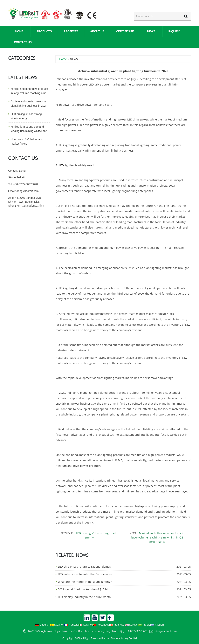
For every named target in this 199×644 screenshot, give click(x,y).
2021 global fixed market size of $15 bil (83, 589)
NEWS (151, 31)
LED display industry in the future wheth (84, 597)
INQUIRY (174, 31)
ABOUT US (97, 31)
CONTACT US (23, 42)
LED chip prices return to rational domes (84, 567)
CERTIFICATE (125, 31)
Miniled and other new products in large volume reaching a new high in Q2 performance (158, 537)
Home (19, 31)
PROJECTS (71, 31)
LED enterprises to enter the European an (85, 574)
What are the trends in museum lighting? (85, 582)
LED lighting (67, 165)
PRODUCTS (44, 31)
